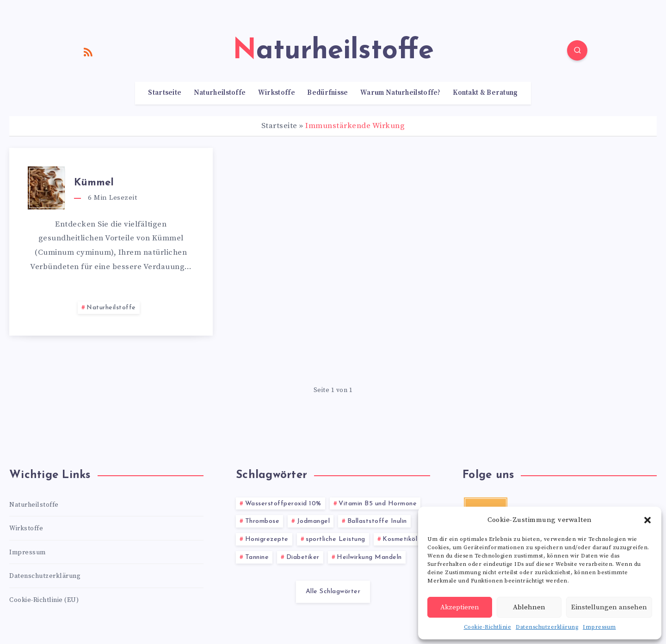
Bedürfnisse (327, 93)
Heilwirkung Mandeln (369, 557)
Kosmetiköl (400, 539)
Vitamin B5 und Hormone (378, 504)
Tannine (257, 557)
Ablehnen (529, 607)
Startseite (165, 93)
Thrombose (262, 521)
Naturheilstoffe (220, 93)
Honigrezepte (267, 539)
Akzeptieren (460, 607)
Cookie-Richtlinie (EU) (44, 600)
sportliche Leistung (336, 539)
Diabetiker (303, 557)
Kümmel (94, 183)
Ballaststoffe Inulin (377, 521)
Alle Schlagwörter (333, 592)
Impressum (599, 627)
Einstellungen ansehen (609, 607)
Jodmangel (314, 521)
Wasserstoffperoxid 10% (283, 504)
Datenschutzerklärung (547, 627)
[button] (647, 520)
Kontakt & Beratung (485, 93)
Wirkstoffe (277, 93)
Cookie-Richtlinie (488, 627)
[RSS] (88, 52)
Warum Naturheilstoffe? (401, 93)
